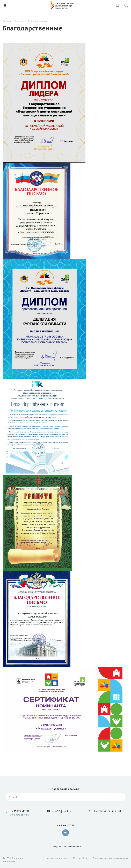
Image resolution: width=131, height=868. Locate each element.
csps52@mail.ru (61, 811)
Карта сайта (80, 858)
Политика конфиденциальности (111, 858)
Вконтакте (65, 833)
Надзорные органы (56, 858)
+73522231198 (20, 811)
